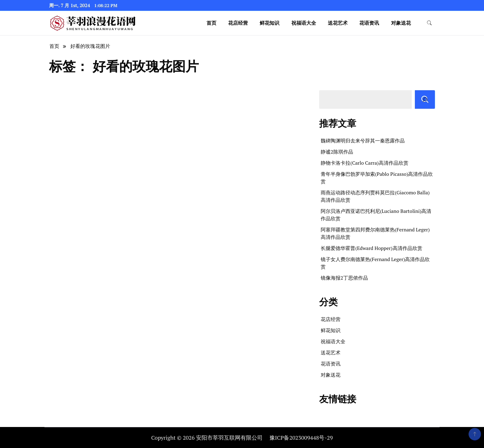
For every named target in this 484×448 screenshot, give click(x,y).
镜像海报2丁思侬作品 (344, 278)
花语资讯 (369, 23)
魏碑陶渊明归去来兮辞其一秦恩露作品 (363, 141)
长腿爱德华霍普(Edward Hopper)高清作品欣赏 (371, 248)
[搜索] (425, 99)
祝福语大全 (304, 23)
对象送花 (401, 23)
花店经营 (238, 23)
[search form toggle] (429, 23)
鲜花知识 (269, 23)
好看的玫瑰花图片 (90, 46)
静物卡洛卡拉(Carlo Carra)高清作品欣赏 (365, 163)
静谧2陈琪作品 (337, 152)
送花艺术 (338, 23)
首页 (211, 23)
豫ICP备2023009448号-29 (301, 437)
